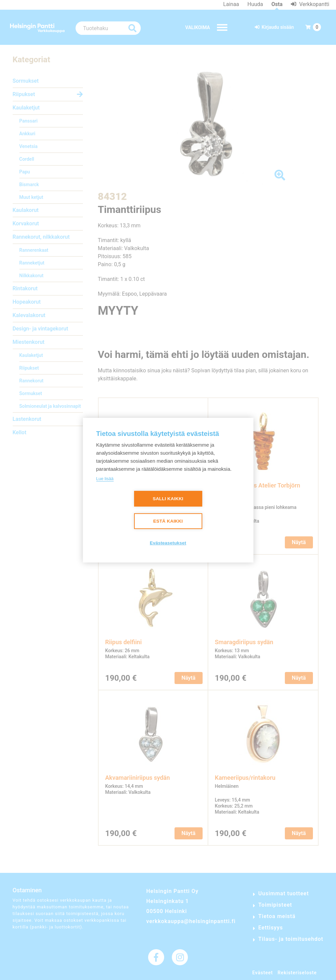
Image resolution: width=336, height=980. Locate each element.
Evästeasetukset (168, 543)
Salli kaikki (168, 499)
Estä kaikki (168, 521)
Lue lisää (105, 479)
